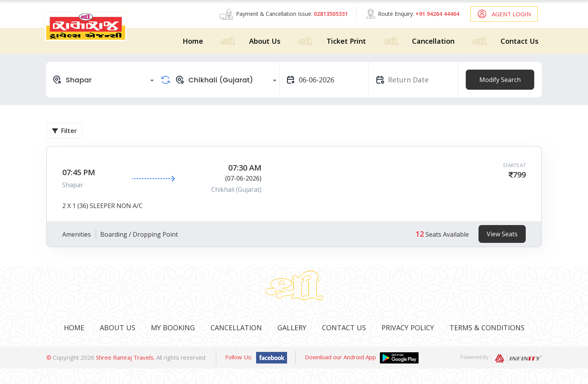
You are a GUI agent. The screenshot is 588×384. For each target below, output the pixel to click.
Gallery (292, 328)
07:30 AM (245, 168)
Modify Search (500, 80)
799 (519, 175)
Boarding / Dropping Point (139, 234)
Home (193, 41)
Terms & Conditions (487, 328)
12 (420, 234)
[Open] (152, 80)
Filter (65, 131)
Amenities (77, 234)
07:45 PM (79, 172)
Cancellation (433, 41)
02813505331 (331, 14)
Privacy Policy (408, 328)
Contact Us (520, 41)
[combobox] (104, 80)
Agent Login (511, 14)
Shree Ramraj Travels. (125, 357)
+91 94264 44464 (437, 14)
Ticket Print (346, 41)
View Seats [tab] (502, 234)
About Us (265, 41)
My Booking (173, 328)
